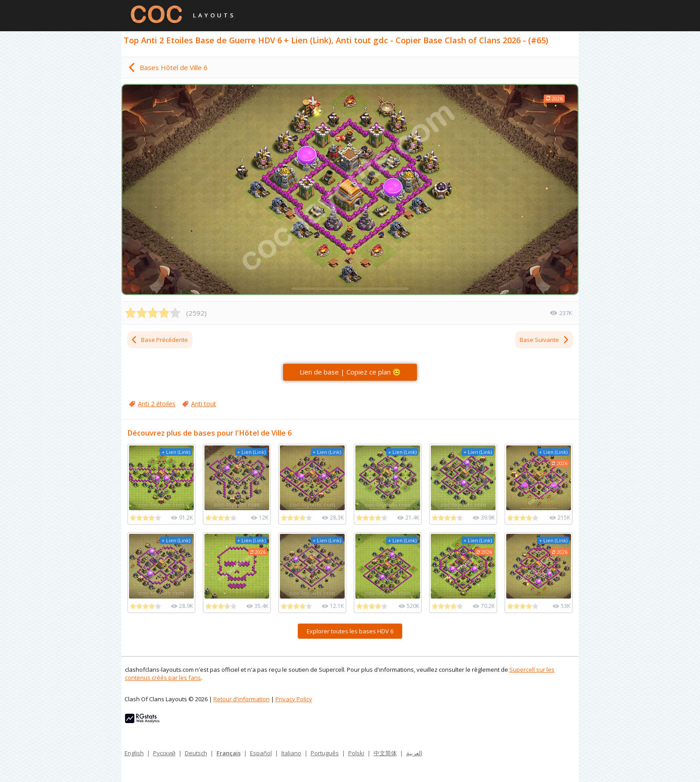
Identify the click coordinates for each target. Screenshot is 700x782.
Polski (356, 753)
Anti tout (204, 404)
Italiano (291, 753)
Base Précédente (159, 340)
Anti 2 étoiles (157, 404)
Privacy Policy (294, 699)
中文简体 (385, 753)
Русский (164, 753)
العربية (414, 753)
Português (325, 753)
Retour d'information (242, 699)
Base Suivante (545, 340)
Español (261, 753)
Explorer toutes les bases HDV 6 (350, 631)
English (134, 753)
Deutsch (196, 753)
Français (229, 753)
